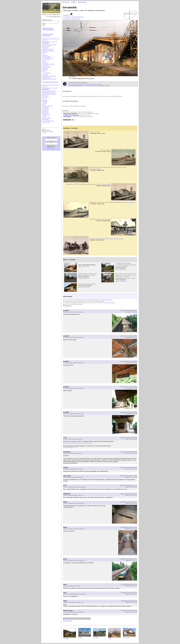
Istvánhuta (66, 638)
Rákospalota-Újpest (48, 44)
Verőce (44, 61)
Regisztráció (51, 148)
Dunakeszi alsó (47, 46)
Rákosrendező (46, 41)
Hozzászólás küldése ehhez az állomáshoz (77, 619)
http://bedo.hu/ (131, 202)
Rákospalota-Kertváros (49, 92)
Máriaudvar (46, 119)
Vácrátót (45, 115)
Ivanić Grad (126, 637)
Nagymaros (45, 65)
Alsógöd (45, 52)
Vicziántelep (46, 109)
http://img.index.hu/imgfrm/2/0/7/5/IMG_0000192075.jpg (107, 238)
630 (51, 79)
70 (46, 86)
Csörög (44, 116)
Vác (43, 59)
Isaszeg (80, 637)
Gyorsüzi (106, 303)
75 (48, 59)
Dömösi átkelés (47, 67)
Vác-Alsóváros (46, 58)
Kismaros (45, 62)
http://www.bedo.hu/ (95, 169)
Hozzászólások (67, 306)
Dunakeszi (45, 47)
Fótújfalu (45, 100)
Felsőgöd (45, 55)
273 (43, 40)
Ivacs (44, 104)
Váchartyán (45, 113)
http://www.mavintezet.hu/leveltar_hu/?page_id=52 (78, 443)
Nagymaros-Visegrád (48, 64)
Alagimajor (45, 97)
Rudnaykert (46, 112)
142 (57, 38)
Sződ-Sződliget (47, 56)
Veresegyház (46, 106)
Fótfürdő (45, 101)
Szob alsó (45, 70)
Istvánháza (96, 637)
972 (51, 106)
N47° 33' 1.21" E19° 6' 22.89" (94, 84)
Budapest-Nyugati (47, 38)
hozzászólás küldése (107, 300)
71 (46, 40)
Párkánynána (46, 79)
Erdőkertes (45, 107)
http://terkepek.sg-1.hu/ (70, 447)
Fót (43, 98)
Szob (44, 71)
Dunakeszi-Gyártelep (48, 50)
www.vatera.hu (106, 184)
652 (54, 79)
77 (49, 115)
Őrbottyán (45, 110)
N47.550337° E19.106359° (76, 84)
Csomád (45, 103)
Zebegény (45, 68)
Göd (43, 53)
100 (54, 38)
